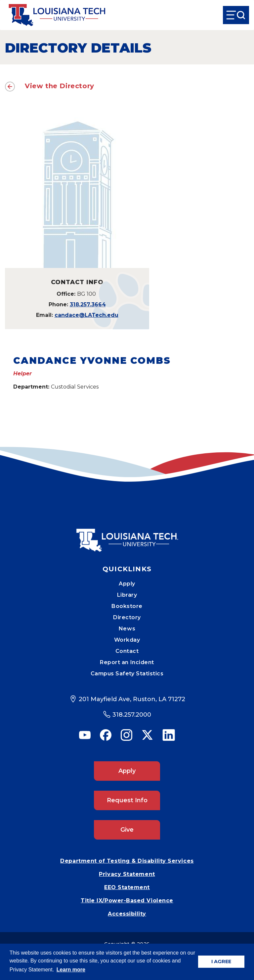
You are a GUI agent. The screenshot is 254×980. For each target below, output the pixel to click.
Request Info (127, 800)
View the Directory (60, 86)
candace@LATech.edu (86, 315)
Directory (127, 617)
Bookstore (127, 606)
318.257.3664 (88, 304)
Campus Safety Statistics (127, 674)
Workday (127, 640)
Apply (127, 584)
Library (127, 595)
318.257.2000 (132, 715)
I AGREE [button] (221, 961)
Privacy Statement (127, 874)
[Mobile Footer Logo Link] (127, 535)
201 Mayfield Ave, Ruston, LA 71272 (132, 699)
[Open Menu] (236, 15)
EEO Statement (127, 887)
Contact (127, 651)
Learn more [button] (71, 970)
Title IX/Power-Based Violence (127, 901)
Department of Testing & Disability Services (127, 861)
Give (127, 830)
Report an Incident (127, 662)
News (127, 629)
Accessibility (127, 914)
